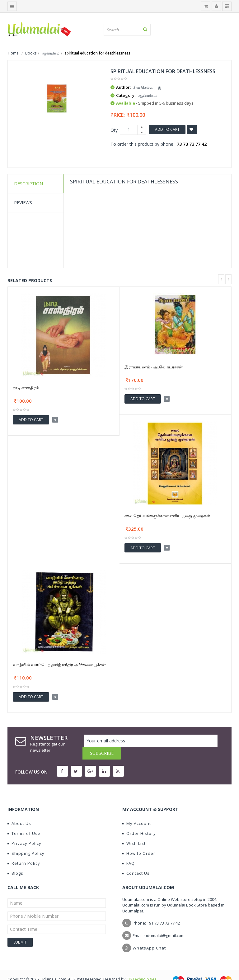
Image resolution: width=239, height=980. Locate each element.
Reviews (23, 203)
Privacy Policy (24, 831)
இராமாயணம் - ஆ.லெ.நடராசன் (154, 367)
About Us (19, 811)
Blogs (15, 861)
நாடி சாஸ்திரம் (26, 388)
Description (28, 184)
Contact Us (136, 861)
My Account (137, 811)
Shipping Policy (26, 841)
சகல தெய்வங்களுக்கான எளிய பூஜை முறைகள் (167, 516)
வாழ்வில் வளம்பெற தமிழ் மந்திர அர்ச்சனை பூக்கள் (59, 665)
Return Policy (24, 851)
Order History (139, 821)
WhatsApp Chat (149, 935)
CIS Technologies (141, 967)
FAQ (129, 851)
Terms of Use (24, 821)
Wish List (134, 831)
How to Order (139, 841)
